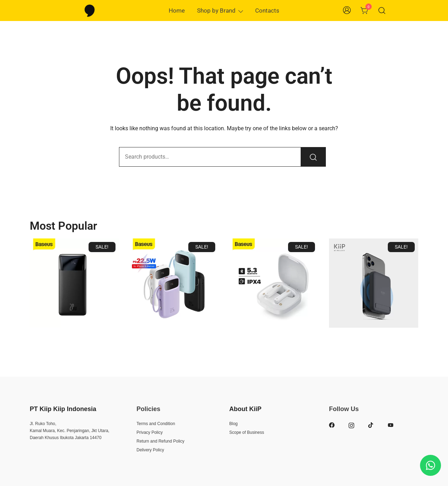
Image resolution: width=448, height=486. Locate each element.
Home (177, 11)
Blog (233, 424)
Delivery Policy (150, 450)
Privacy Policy (150, 432)
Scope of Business (247, 432)
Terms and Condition (156, 424)
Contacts (267, 11)
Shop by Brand (216, 11)
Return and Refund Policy (160, 441)
